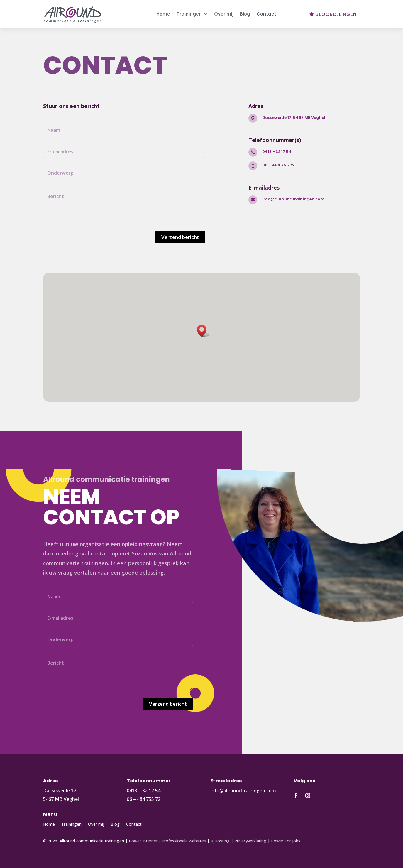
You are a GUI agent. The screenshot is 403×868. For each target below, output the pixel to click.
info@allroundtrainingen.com (293, 199)
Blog (245, 14)
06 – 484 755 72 (278, 165)
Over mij (224, 14)
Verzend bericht (180, 237)
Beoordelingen (336, 14)
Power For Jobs (286, 841)
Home (163, 14)
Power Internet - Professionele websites (167, 841)
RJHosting (220, 841)
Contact (266, 14)
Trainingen (189, 14)
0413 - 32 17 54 (277, 152)
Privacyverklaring (250, 841)
